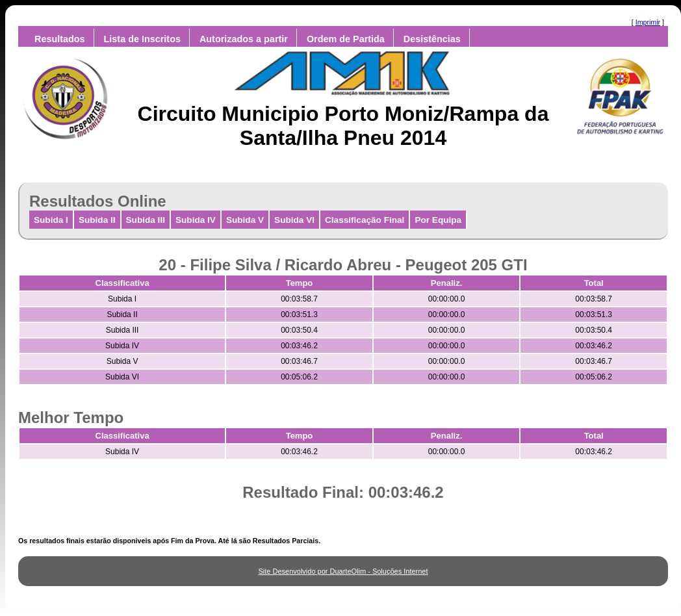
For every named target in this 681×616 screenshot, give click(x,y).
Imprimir (648, 22)
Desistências (432, 39)
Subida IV (196, 220)
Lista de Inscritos (142, 39)
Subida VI (294, 220)
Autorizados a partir (244, 39)
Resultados (60, 39)
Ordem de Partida (346, 39)
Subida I (51, 220)
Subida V (245, 220)
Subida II (97, 220)
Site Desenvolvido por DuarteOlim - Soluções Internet (343, 571)
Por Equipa (438, 220)
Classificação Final (365, 220)
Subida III (146, 220)
